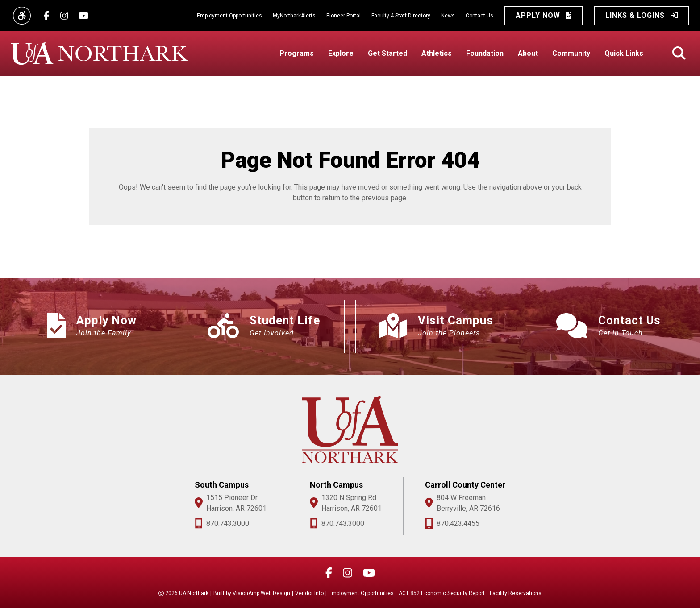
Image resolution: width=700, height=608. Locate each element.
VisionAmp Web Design (261, 593)
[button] (544, 16)
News (448, 16)
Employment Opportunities (229, 16)
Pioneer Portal (344, 16)
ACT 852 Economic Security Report (442, 593)
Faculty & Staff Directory (401, 16)
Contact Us (479, 16)
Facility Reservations (516, 593)
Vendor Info (309, 593)
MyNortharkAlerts (294, 16)
